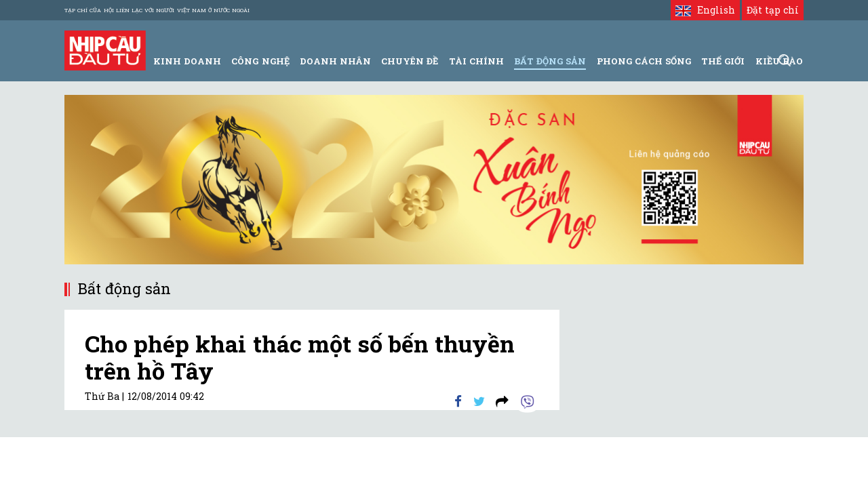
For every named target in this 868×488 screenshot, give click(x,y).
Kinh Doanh (187, 61)
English (705, 10)
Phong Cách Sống (644, 61)
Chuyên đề (410, 61)
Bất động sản (550, 61)
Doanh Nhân (335, 61)
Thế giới (723, 61)
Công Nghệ (260, 61)
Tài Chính (476, 61)
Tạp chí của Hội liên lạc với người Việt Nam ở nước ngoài (157, 10)
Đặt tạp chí (773, 10)
